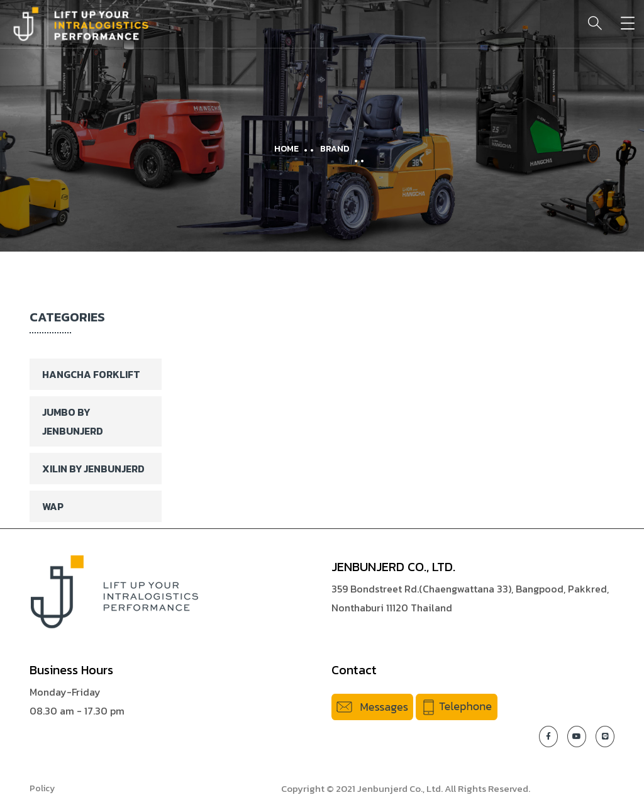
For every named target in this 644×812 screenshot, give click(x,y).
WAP (53, 506)
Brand (335, 149)
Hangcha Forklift (91, 374)
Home (286, 149)
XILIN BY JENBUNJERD (93, 469)
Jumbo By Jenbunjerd (73, 421)
